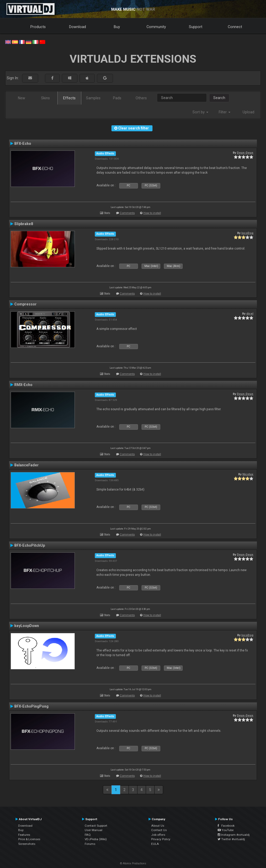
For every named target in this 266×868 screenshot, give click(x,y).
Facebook (226, 826)
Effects (69, 98)
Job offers (158, 835)
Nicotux (248, 474)
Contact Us (159, 830)
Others (141, 98)
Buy (117, 27)
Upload (248, 112)
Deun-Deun (245, 153)
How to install (152, 213)
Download (78, 27)
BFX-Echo (23, 143)
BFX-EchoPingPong (31, 706)
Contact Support (96, 826)
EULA (155, 844)
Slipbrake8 (24, 224)
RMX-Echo (23, 385)
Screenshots (27, 844)
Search (219, 98)
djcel (250, 314)
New (22, 98)
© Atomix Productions (133, 863)
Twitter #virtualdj (231, 839)
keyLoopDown (27, 626)
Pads (117, 98)
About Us (158, 826)
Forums (90, 844)
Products (38, 27)
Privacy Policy (161, 839)
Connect (235, 27)
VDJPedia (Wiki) (96, 839)
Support (196, 27)
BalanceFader (26, 465)
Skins (45, 98)
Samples (93, 98)
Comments (127, 213)
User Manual (94, 830)
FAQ (88, 835)
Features (24, 835)
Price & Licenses (29, 839)
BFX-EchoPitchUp (30, 545)
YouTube (226, 830)
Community (156, 27)
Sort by (200, 112)
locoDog (247, 233)
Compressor (25, 304)
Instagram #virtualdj (234, 835)
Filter (225, 112)
